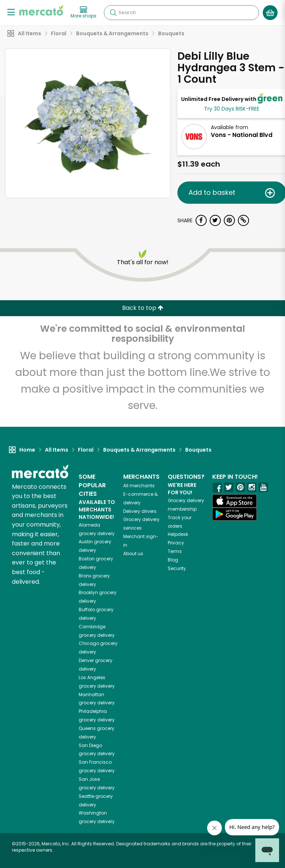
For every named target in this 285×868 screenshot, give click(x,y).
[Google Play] (235, 514)
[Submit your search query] (113, 13)
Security (177, 568)
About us (133, 553)
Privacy (176, 543)
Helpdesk (178, 534)
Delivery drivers (140, 511)
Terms (175, 551)
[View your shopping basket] (270, 13)
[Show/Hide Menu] (11, 12)
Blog (173, 560)
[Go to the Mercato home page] (41, 10)
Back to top (143, 308)
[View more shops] (83, 13)
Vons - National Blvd (242, 135)
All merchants (139, 486)
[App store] (235, 501)
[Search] (181, 13)
